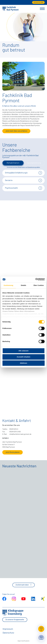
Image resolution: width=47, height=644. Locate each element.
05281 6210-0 (14, 429)
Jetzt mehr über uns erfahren (16, 131)
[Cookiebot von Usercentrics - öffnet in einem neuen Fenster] (35, 279)
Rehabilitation (13, 163)
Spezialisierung (34, 163)
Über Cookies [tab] (39, 285)
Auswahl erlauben (23, 357)
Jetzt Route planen (13, 452)
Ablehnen (23, 363)
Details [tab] (24, 285)
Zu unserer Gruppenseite (15, 620)
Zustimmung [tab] (8, 285)
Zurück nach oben (24, 585)
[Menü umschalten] (42, 9)
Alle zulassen (23, 351)
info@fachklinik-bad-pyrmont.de (20, 434)
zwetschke (27, 641)
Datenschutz (8, 633)
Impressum (8, 629)
